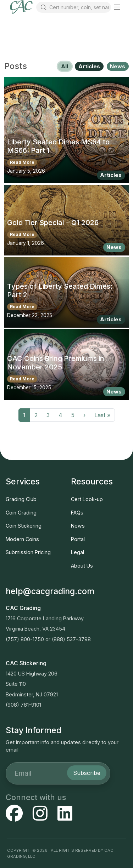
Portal (78, 539)
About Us (82, 566)
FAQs (77, 513)
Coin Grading (21, 513)
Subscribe (87, 773)
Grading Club (21, 499)
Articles (89, 66)
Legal (77, 552)
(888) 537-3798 (71, 639)
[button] (117, 7)
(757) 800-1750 (25, 639)
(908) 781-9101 (23, 705)
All (65, 66)
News (118, 66)
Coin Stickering (24, 526)
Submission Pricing (28, 552)
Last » (102, 415)
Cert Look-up (87, 499)
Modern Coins (22, 539)
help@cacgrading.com (50, 591)
